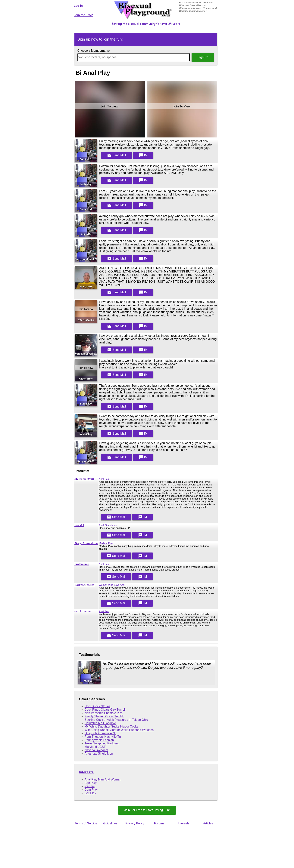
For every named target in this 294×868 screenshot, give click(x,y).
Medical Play (106, 543)
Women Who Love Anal (112, 585)
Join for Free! (83, 15)
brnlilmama (82, 564)
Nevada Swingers (96, 750)
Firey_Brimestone (86, 543)
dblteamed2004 (84, 479)
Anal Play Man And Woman (103, 779)
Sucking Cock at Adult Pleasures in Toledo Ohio (116, 720)
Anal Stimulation (108, 525)
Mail (117, 155)
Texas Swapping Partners (102, 743)
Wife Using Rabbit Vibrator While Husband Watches (119, 730)
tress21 (79, 525)
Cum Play (91, 790)
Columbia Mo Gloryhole (100, 723)
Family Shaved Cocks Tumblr (104, 716)
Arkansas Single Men (99, 754)
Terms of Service (86, 823)
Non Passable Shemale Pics (104, 713)
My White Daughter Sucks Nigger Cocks (111, 726)
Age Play (91, 783)
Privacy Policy (135, 823)
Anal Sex (104, 479)
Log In (78, 6)
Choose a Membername (94, 51)
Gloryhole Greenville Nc (100, 733)
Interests (86, 772)
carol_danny (83, 611)
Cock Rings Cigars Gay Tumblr (105, 710)
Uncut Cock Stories (97, 706)
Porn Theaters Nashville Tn (103, 737)
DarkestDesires (84, 585)
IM (143, 155)
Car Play (90, 793)
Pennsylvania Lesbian (99, 740)
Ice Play (90, 786)
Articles (208, 823)
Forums (159, 823)
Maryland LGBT (95, 747)
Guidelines (110, 823)
